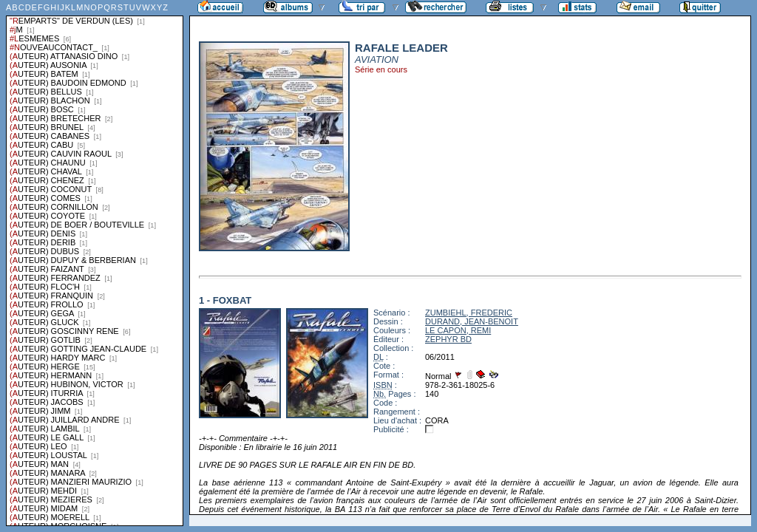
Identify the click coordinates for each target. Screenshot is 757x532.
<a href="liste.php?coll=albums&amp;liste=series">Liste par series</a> (95, 263)
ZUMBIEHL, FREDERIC (469, 313)
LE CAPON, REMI (458, 330)
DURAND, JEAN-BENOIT (472, 321)
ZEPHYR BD (448, 339)
